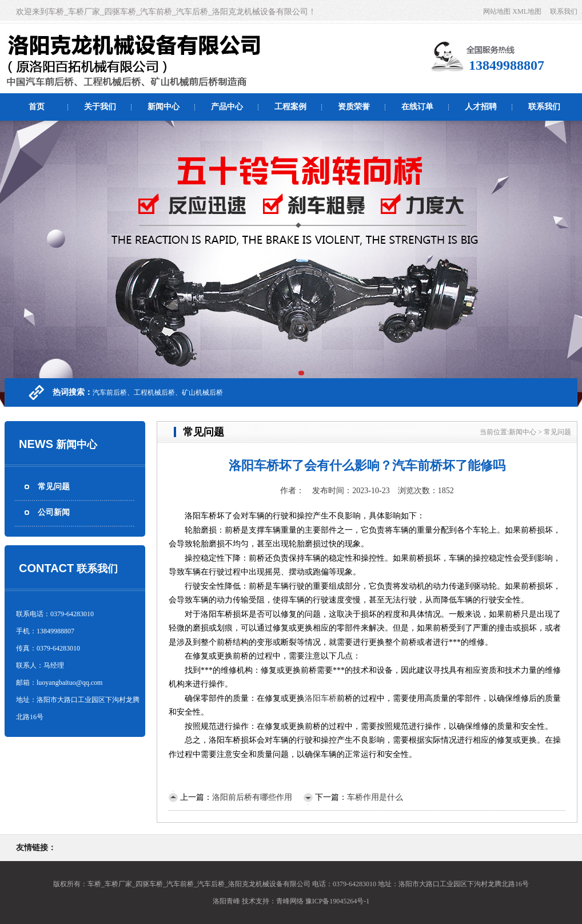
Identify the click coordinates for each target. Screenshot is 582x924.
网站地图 (497, 11)
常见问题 (54, 487)
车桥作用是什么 (375, 797)
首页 (37, 107)
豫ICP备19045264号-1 (338, 901)
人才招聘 (481, 107)
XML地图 (527, 11)
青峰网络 (290, 901)
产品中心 (227, 107)
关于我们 (100, 107)
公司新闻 (54, 512)
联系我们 (564, 11)
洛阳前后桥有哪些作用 (252, 797)
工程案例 (290, 107)
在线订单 (417, 107)
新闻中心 (164, 107)
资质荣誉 (354, 107)
